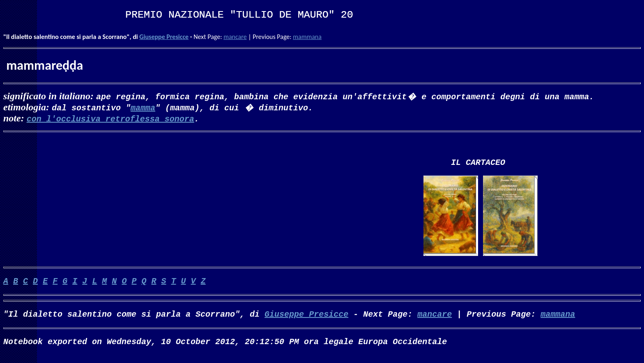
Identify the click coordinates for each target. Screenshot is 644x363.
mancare (235, 37)
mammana (307, 37)
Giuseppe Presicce (164, 37)
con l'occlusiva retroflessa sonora (110, 118)
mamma (143, 107)
